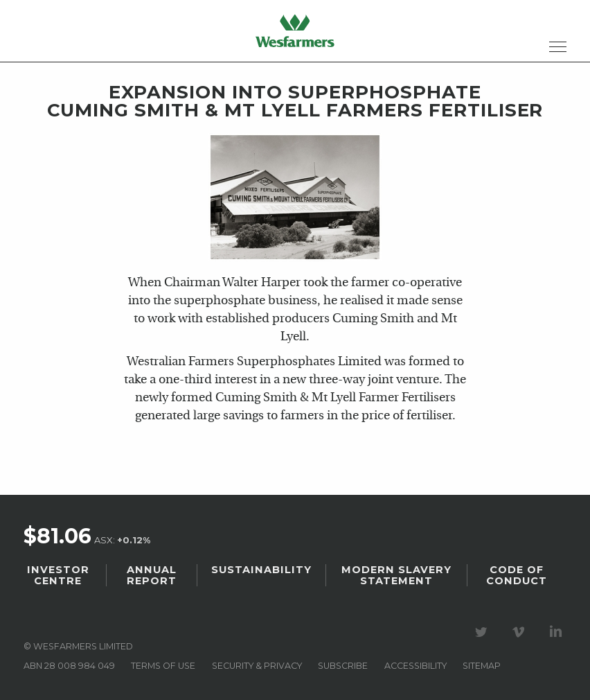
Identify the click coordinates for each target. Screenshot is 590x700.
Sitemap (482, 666)
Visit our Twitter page (483, 632)
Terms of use (163, 666)
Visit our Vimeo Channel (521, 632)
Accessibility (415, 666)
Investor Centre (58, 575)
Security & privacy (257, 666)
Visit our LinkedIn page (558, 632)
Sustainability (261, 570)
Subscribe (343, 666)
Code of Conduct (517, 575)
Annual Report (152, 575)
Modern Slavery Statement (396, 575)
